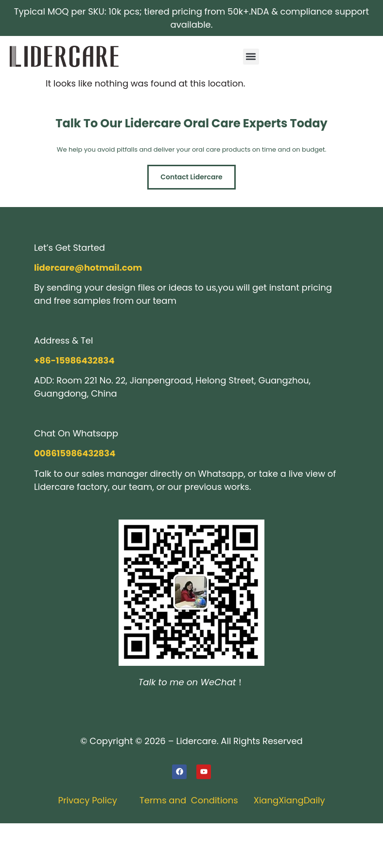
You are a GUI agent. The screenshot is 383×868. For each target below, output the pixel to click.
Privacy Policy (87, 800)
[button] (251, 57)
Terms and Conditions (189, 800)
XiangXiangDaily (289, 800)
